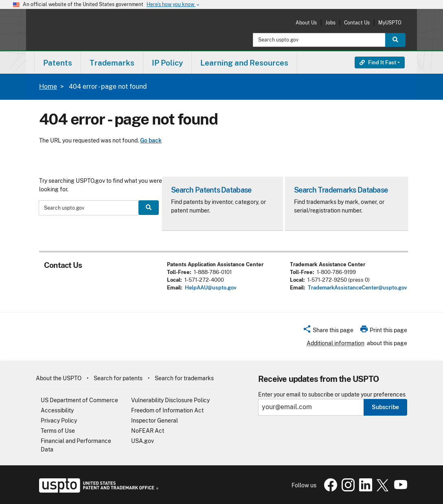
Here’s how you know (173, 5)
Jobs (330, 23)
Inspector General (155, 421)
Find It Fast (378, 62)
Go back (151, 140)
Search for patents (118, 378)
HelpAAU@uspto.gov (211, 288)
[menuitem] (58, 62)
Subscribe (385, 407)
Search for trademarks (184, 378)
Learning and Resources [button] (244, 63)
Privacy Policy (59, 421)
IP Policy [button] (167, 63)
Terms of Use (58, 431)
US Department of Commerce (79, 400)
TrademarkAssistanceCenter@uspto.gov (357, 288)
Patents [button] (58, 63)
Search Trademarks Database (341, 190)
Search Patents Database (211, 190)
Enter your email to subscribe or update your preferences (332, 395)
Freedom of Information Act (167, 410)
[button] (328, 331)
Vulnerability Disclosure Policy (170, 400)
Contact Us (357, 23)
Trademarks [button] (112, 63)
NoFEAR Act (148, 431)
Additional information (336, 343)
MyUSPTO (390, 23)
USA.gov (143, 441)
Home (48, 87)
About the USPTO (59, 378)
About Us (306, 23)
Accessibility (57, 410)
